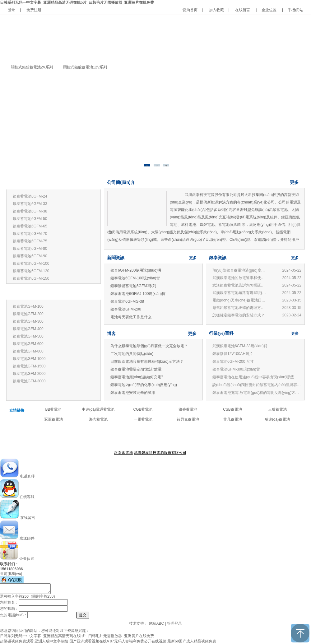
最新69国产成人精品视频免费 (192, 641)
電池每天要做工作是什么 (131, 317)
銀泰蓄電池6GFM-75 (30, 241)
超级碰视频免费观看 (17, 641)
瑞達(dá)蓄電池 (277, 419)
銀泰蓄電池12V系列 (28, 183)
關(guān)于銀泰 (124, 437)
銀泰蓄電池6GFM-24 (30, 196)
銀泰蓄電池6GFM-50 (30, 219)
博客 (111, 334)
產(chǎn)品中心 (151, 437)
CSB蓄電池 (232, 409)
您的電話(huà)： (14, 615)
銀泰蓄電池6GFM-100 (31, 264)
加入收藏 (216, 10)
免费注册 (34, 10)
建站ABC (156, 623)
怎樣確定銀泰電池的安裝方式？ (239, 315)
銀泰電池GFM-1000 (29, 359)
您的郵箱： (9, 609)
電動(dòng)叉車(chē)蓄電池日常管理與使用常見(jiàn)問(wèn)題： (240, 300)
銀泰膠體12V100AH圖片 (233, 354)
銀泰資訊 (218, 258)
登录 (12, 10)
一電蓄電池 (143, 419)
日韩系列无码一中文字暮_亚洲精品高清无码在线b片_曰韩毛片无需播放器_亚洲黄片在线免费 (77, 2)
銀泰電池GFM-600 (28, 344)
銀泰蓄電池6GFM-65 (30, 226)
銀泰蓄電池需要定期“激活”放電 (136, 369)
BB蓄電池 (53, 409)
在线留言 (243, 10)
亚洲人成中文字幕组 (51, 641)
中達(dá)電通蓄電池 (98, 409)
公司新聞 (174, 437)
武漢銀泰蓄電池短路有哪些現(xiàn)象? (240, 293)
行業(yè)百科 (221, 333)
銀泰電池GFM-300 (28, 321)
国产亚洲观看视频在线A (89, 641)
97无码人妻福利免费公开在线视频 (138, 641)
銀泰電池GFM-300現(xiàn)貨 (236, 369)
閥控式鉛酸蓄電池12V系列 (85, 67)
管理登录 (174, 623)
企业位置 (269, 10)
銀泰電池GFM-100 (28, 306)
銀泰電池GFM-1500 (29, 366)
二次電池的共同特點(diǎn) (132, 354)
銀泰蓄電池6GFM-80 (30, 249)
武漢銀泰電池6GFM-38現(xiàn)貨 (240, 346)
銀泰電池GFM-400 (28, 329)
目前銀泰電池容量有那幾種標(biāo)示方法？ (147, 362)
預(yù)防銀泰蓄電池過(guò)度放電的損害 (240, 270)
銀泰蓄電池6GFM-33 (30, 204)
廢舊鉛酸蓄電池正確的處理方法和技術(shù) (240, 308)
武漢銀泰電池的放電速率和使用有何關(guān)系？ (240, 278)
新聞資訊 (116, 258)
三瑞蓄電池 (277, 409)
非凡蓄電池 (233, 419)
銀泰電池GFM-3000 (29, 381)
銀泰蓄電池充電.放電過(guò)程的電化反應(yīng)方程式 (258, 393)
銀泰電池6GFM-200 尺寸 (233, 362)
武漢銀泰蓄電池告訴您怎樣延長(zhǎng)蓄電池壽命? (240, 285)
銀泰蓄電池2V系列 (27, 293)
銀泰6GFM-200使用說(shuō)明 (136, 270)
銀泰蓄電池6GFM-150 (31, 278)
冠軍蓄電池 (53, 419)
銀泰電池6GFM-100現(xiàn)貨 (135, 278)
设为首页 (190, 10)
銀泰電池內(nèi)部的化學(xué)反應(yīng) (144, 385)
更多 (91, 183)
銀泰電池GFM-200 (28, 314)
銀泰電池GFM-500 (28, 336)
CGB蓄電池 (143, 409)
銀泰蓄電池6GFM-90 (30, 256)
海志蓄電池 (98, 419)
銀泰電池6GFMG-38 (127, 301)
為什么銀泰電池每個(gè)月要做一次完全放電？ (149, 346)
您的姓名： (9, 602)
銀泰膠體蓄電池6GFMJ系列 (133, 286)
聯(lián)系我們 (195, 437)
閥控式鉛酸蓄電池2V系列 (32, 67)
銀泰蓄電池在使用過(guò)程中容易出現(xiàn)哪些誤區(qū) (260, 377)
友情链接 (17, 410)
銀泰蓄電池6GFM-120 (31, 271)
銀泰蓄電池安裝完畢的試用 (133, 393)
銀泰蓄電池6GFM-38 (30, 211)
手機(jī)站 (295, 10)
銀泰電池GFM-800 (28, 351)
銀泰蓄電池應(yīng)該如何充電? (137, 377)
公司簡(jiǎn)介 (121, 182)
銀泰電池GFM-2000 (29, 374)
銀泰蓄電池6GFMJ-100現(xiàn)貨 (138, 294)
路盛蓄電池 (188, 409)
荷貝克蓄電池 (188, 419)
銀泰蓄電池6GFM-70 (30, 234)
